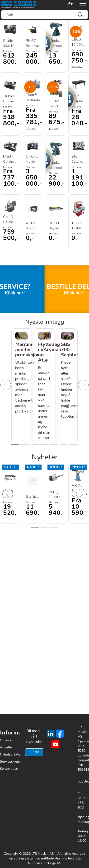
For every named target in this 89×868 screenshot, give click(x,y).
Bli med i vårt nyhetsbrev (33, 736)
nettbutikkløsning (54, 858)
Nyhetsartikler (11, 754)
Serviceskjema (11, 762)
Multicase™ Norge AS (45, 863)
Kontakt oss (9, 769)
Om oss (6, 740)
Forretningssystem (21, 858)
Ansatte (6, 747)
